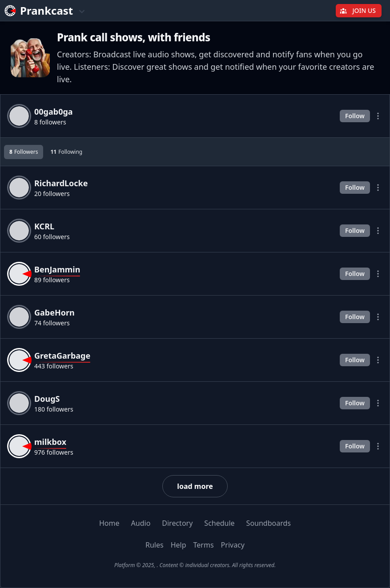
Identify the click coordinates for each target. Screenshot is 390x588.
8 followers (50, 122)
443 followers (54, 366)
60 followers (52, 237)
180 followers (54, 409)
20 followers (52, 194)
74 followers (52, 323)
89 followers (52, 280)
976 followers (54, 452)
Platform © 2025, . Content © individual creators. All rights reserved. (195, 565)
